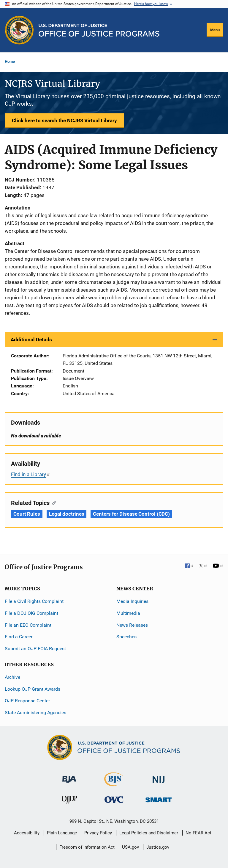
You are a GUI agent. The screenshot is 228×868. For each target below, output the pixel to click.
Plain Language (62, 833)
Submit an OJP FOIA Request (35, 649)
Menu (215, 30)
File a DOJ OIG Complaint (31, 613)
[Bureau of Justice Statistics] (114, 784)
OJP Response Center (27, 701)
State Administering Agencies (35, 713)
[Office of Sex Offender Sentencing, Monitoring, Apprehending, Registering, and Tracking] (159, 798)
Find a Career (19, 637)
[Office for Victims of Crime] (114, 799)
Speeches (126, 637)
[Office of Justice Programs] (19, 30)
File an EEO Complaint (28, 625)
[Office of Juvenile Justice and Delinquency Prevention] (69, 801)
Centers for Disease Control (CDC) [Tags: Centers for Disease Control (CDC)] (131, 514)
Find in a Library (31, 474)
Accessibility (27, 833)
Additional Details (31, 340)
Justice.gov (158, 847)
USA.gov (130, 847)
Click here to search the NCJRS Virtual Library (64, 121)
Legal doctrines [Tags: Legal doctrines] (67, 514)
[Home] (99, 30)
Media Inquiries (132, 601)
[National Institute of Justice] (159, 777)
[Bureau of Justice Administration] (69, 776)
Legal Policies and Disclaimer (149, 833)
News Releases (132, 625)
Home (10, 61)
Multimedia (128, 613)
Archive (12, 677)
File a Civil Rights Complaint (34, 601)
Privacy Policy (98, 833)
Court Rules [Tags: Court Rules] (27, 514)
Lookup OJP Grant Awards (33, 689)
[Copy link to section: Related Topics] (53, 502)
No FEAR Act (198, 833)
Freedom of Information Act (87, 847)
